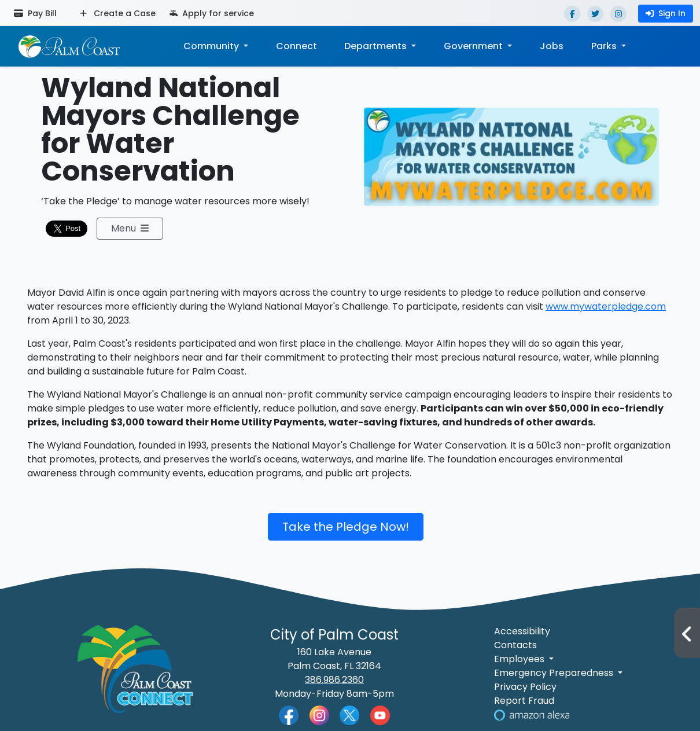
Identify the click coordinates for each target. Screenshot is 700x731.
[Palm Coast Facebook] (289, 715)
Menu (130, 228)
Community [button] (212, 46)
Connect (296, 46)
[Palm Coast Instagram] (319, 715)
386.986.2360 (334, 680)
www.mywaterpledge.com (606, 306)
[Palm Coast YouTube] (380, 715)
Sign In (666, 13)
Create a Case (118, 13)
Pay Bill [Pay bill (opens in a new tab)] (35, 13)
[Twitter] (595, 14)
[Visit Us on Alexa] (532, 715)
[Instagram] (618, 14)
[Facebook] (572, 14)
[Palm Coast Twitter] (349, 715)
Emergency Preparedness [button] (555, 673)
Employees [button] (520, 659)
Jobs (552, 46)
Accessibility (522, 631)
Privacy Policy (525, 687)
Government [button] (474, 46)
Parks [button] (605, 46)
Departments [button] (377, 46)
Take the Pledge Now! (346, 527)
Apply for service (212, 13)
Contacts (515, 645)
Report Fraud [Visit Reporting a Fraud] (524, 701)
